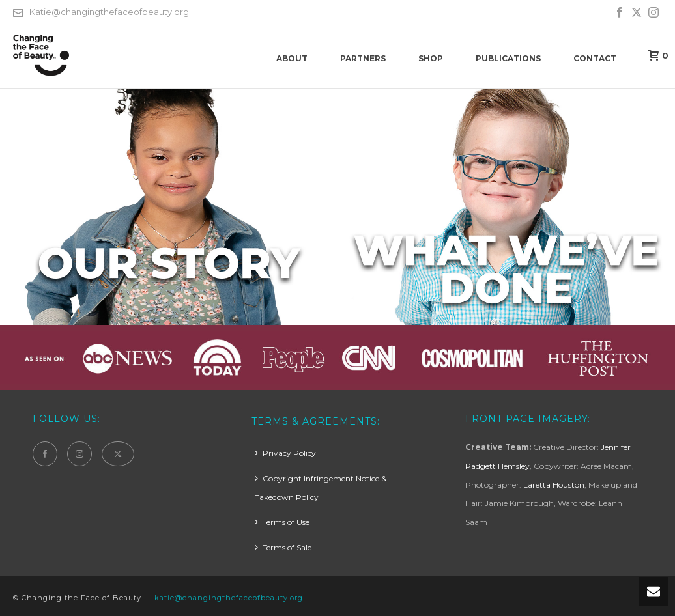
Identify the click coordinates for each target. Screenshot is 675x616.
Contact (595, 58)
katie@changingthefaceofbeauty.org (229, 598)
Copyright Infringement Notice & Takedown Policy (321, 488)
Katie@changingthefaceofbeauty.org (109, 12)
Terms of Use (282, 522)
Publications (508, 58)
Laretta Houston (554, 485)
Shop (431, 58)
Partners (363, 58)
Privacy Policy (285, 453)
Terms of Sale (283, 547)
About (292, 58)
